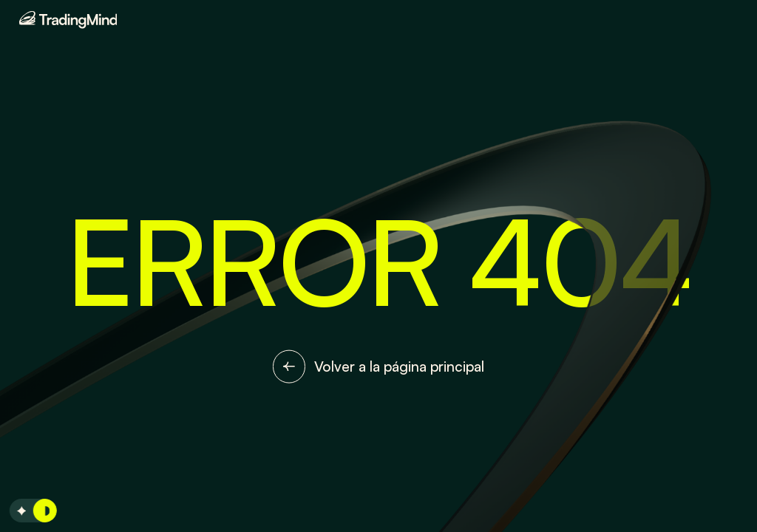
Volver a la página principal (379, 367)
